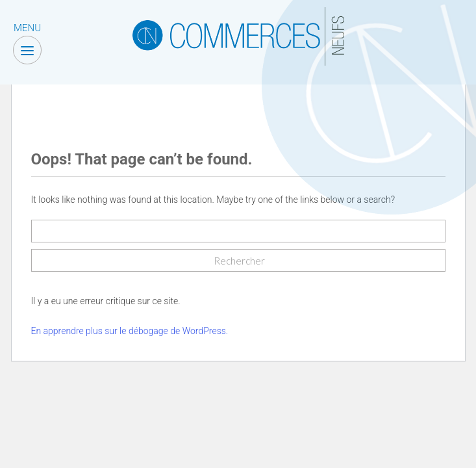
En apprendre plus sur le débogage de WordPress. (130, 331)
